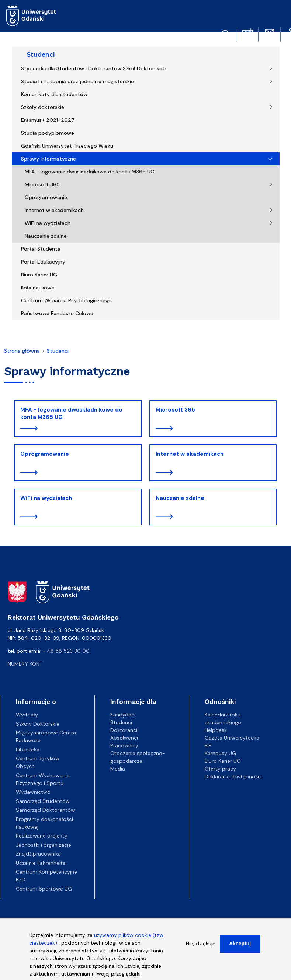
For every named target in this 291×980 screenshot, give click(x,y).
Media (118, 769)
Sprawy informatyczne (48, 159)
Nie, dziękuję (201, 948)
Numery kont (25, 664)
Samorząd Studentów (43, 801)
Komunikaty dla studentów (54, 94)
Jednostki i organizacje (44, 845)
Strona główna (22, 351)
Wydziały (27, 715)
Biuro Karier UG (39, 275)
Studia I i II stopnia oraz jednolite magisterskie (77, 81)
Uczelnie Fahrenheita (41, 863)
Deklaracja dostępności (233, 776)
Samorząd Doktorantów (45, 810)
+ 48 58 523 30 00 (66, 651)
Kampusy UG (220, 753)
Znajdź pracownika (38, 854)
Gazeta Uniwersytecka (232, 738)
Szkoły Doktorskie (38, 724)
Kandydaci (123, 715)
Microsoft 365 (42, 184)
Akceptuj (240, 948)
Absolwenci (124, 738)
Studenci (41, 54)
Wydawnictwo (33, 792)
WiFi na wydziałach (48, 223)
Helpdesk (216, 730)
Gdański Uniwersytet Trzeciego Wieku (67, 146)
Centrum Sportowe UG (44, 889)
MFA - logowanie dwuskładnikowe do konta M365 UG (90, 172)
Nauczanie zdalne (46, 236)
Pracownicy (124, 745)
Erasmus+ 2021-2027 (48, 120)
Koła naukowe (38, 288)
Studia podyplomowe (48, 133)
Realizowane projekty (42, 836)
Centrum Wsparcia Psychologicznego (66, 300)
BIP (208, 745)
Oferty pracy (220, 769)
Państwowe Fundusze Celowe (57, 313)
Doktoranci (124, 730)
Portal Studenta (41, 249)
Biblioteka (28, 750)
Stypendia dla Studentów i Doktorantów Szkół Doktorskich (94, 68)
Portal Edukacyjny (43, 262)
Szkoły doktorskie (43, 107)
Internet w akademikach (54, 210)
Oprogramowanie (46, 197)
